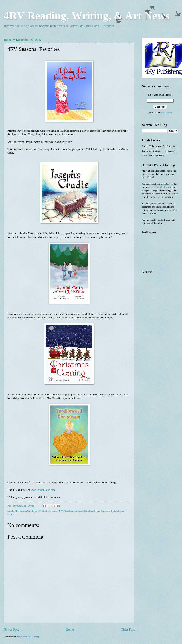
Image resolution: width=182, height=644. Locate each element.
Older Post (128, 629)
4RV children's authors (26, 511)
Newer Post (11, 629)
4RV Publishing (66, 511)
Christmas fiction (109, 511)
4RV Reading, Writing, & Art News (87, 16)
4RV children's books (47, 511)
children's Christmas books (87, 511)
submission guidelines (158, 187)
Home (70, 629)
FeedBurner (167, 113)
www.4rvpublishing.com (43, 490)
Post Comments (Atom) (28, 637)
